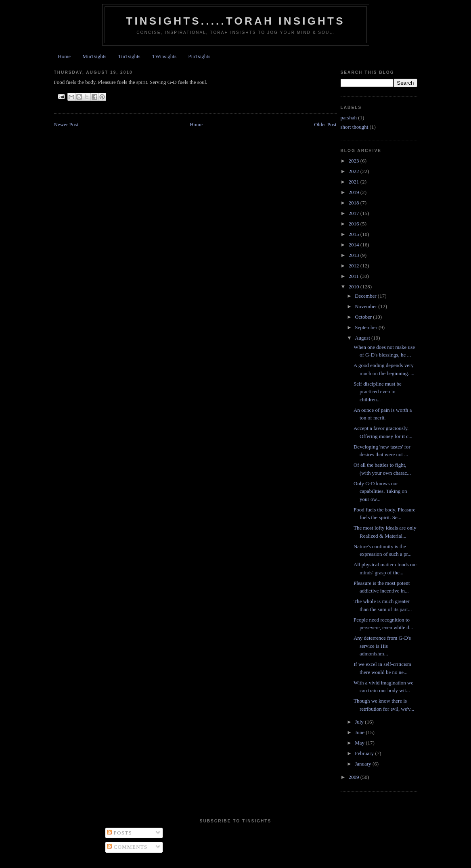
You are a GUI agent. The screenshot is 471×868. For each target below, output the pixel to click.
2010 (355, 287)
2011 (355, 276)
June (360, 732)
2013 (355, 255)
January (364, 764)
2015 (355, 234)
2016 (355, 224)
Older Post (325, 124)
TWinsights (164, 56)
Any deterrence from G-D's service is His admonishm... (382, 646)
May (360, 743)
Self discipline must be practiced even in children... (378, 392)
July (360, 722)
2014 (355, 245)
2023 (355, 161)
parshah (349, 118)
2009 (355, 777)
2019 (355, 192)
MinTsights (94, 56)
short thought (355, 127)
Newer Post (66, 124)
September (367, 327)
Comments (127, 847)
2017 (355, 213)
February (365, 753)
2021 (355, 182)
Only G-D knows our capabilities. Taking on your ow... (380, 491)
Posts (119, 833)
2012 (355, 266)
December (366, 296)
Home (64, 56)
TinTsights (129, 56)
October (364, 317)
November (366, 306)
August (363, 338)
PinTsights (199, 56)
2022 (355, 171)
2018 (355, 203)
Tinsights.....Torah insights (235, 21)
